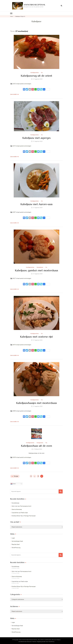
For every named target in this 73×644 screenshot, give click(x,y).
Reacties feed (16, 544)
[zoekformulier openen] (61, 6)
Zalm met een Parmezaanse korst (21, 506)
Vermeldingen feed (17, 541)
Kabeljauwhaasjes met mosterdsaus (37, 403)
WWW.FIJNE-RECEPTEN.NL (35, 5)
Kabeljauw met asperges (36, 138)
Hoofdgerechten (35, 73)
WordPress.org (16, 548)
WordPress (51, 642)
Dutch (13, 484)
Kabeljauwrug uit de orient (36, 76)
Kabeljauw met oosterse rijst (36, 337)
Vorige (16, 476)
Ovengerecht (40, 443)
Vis (42, 73)
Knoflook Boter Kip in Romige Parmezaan (24, 516)
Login (13, 538)
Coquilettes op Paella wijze (20, 513)
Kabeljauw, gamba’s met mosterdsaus (36, 270)
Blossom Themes (32, 642)
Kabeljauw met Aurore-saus (37, 204)
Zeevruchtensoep (17, 509)
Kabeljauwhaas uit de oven (36, 446)
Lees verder (13, 94)
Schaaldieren (40, 267)
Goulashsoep (15, 503)
